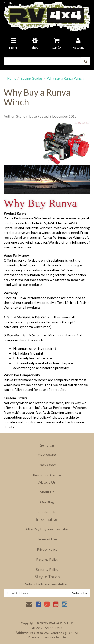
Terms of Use (47, 539)
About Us (47, 492)
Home (12, 78)
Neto (63, 637)
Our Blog (47, 502)
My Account (47, 455)
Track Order (47, 465)
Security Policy (47, 570)
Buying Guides (32, 78)
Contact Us (47, 512)
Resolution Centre (47, 475)
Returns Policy (47, 559)
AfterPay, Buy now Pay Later (47, 529)
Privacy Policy (47, 549)
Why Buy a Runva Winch (65, 78)
